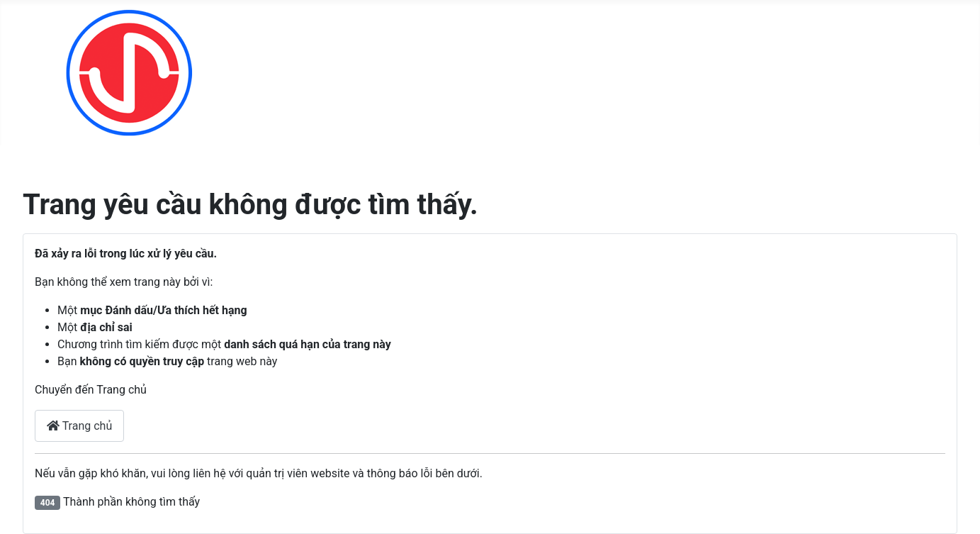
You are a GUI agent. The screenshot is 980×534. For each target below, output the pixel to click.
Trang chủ (79, 426)
